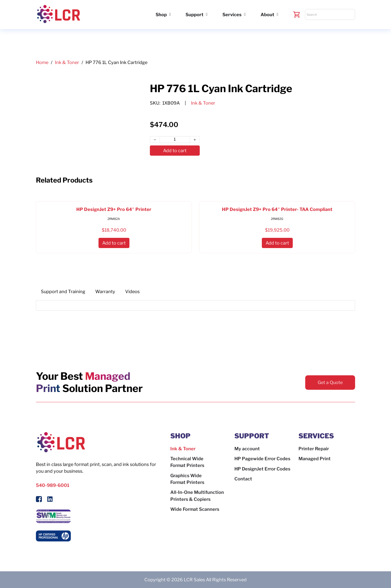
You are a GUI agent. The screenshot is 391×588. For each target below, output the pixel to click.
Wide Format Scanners (195, 509)
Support (195, 15)
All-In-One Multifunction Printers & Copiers (197, 496)
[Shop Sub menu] (170, 14)
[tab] (63, 292)
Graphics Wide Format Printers (187, 479)
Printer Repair (314, 449)
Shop (161, 15)
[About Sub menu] (278, 14)
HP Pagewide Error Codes (262, 459)
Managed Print (315, 459)
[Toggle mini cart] (297, 15)
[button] (114, 243)
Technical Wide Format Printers (187, 462)
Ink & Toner (67, 62)
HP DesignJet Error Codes (262, 469)
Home (42, 62)
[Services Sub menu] (245, 14)
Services (232, 15)
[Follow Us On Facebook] (39, 500)
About (267, 15)
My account (247, 449)
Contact (243, 479)
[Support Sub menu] (207, 14)
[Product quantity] (175, 140)
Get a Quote (330, 382)
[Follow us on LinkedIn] (50, 500)
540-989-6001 (53, 485)
